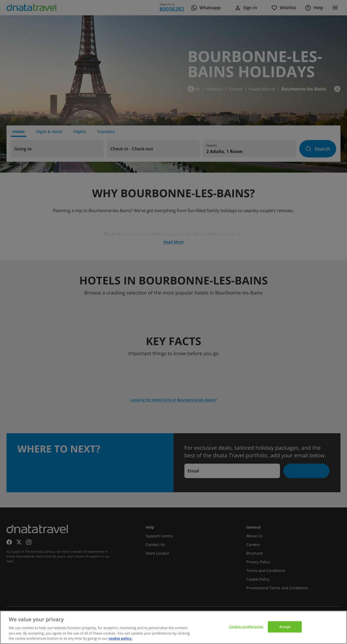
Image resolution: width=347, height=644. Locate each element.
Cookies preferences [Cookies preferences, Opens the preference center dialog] (246, 627)
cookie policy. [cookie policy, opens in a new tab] (120, 638)
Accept (285, 627)
